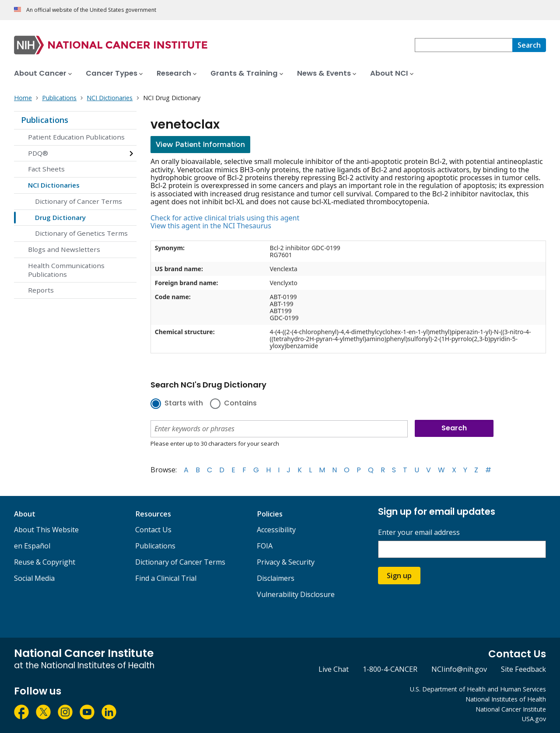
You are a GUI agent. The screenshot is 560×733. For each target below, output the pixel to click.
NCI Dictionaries (54, 185)
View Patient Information (200, 145)
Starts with (184, 404)
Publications (45, 120)
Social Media (34, 578)
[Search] (529, 45)
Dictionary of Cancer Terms (79, 201)
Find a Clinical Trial (166, 578)
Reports (41, 290)
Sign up (399, 576)
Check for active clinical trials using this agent (225, 218)
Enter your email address (419, 532)
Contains (240, 404)
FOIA (265, 546)
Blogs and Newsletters (64, 249)
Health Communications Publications (66, 270)
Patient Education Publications (76, 137)
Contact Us (153, 530)
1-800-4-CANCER (390, 669)
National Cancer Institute (511, 709)
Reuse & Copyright (45, 562)
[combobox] (464, 45)
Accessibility (276, 530)
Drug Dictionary (60, 217)
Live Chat (334, 669)
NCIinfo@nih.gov (459, 669)
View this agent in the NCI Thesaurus (211, 226)
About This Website (46, 530)
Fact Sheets (46, 169)
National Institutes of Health (506, 699)
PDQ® (38, 153)
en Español (32, 546)
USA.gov (534, 719)
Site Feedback (523, 669)
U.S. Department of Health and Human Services (478, 689)
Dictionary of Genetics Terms (81, 233)
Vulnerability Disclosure (296, 594)
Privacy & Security (286, 562)
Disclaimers (276, 578)
